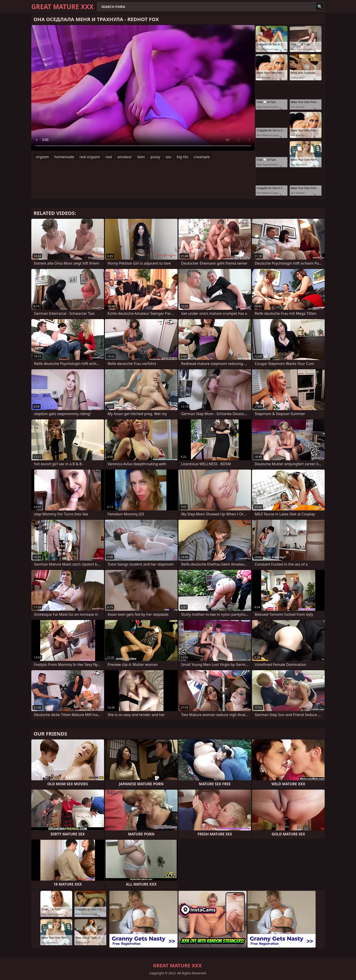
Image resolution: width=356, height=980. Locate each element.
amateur (125, 157)
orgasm (42, 157)
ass (168, 157)
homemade (64, 157)
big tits (182, 157)
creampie (202, 157)
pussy (155, 157)
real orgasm (90, 157)
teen (141, 157)
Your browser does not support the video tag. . (143, 88)
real (109, 157)
